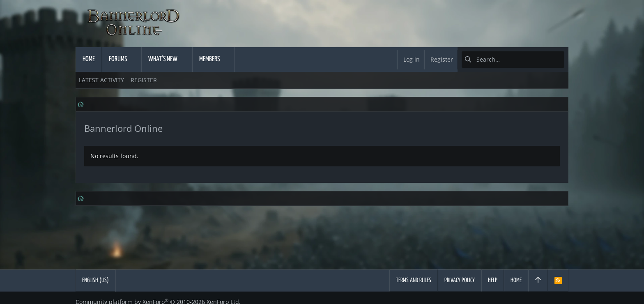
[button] (134, 60)
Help (493, 280)
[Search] (513, 60)
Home (516, 280)
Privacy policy (460, 280)
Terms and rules (414, 280)
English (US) (95, 280)
